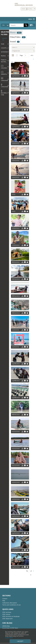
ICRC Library (6, 614)
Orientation (5, 73)
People (3, 56)
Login (23, 9)
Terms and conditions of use (11, 605)
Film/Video (18, 37)
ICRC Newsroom (7, 619)
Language (4, 79)
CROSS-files (6, 626)
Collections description (10, 603)
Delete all (4, 39)
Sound (15, 42)
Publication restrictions (5, 61)
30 (24, 37)
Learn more (9, 638)
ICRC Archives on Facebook (11, 616)
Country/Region (5, 48)
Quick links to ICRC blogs (10, 628)
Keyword (4, 52)
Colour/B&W (5, 67)
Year (3, 44)
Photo (16, 33)
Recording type (5, 93)
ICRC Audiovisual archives (24, 4)
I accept (20, 641)
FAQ (4, 601)
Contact (5, 599)
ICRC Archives (7, 612)
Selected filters (5, 33)
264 (19, 33)
